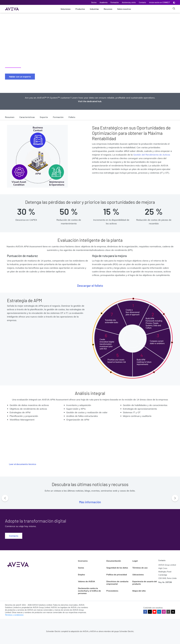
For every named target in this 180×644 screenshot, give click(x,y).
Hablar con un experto (20, 77)
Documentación (114, 561)
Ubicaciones (138, 575)
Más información (90, 502)
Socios (94, 2)
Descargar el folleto (90, 286)
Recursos (108, 9)
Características (27, 117)
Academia (103, 2)
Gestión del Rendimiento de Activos (152, 155)
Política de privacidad (117, 575)
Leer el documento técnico (23, 464)
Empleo (81, 575)
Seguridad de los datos (117, 568)
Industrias (94, 9)
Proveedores (112, 591)
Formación (115, 2)
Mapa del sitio (139, 591)
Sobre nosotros (124, 9)
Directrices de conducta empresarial (117, 583)
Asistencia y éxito (129, 2)
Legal (135, 561)
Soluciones (66, 9)
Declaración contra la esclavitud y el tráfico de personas (89, 591)
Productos (80, 9)
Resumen (10, 117)
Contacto (142, 2)
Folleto (72, 117)
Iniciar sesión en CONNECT (160, 2)
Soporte (44, 117)
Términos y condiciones (14, 615)
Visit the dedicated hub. (90, 101)
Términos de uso (140, 568)
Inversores (83, 561)
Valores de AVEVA (86, 581)
